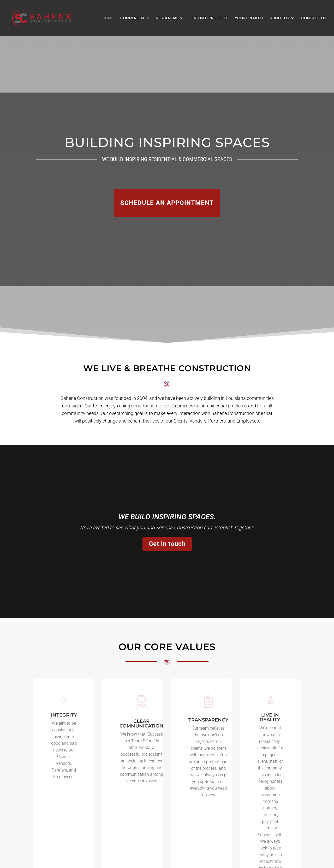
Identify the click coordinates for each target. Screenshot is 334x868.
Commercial (132, 18)
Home (108, 18)
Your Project (249, 18)
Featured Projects (209, 18)
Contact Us (314, 18)
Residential (167, 18)
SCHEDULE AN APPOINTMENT (167, 203)
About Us (280, 18)
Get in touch (167, 544)
